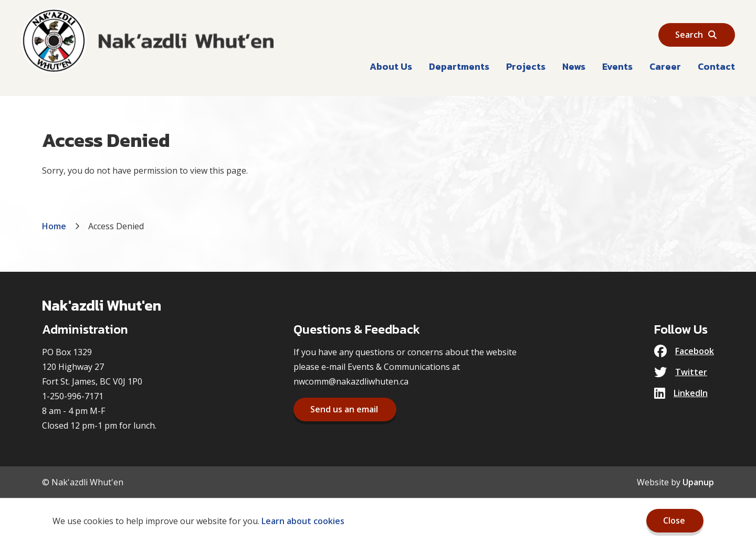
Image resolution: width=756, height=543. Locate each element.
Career (665, 66)
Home (54, 226)
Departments (459, 66)
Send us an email (344, 409)
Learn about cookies (303, 521)
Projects (526, 66)
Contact (716, 66)
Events (617, 66)
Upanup (698, 482)
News (574, 66)
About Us (391, 66)
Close (674, 520)
